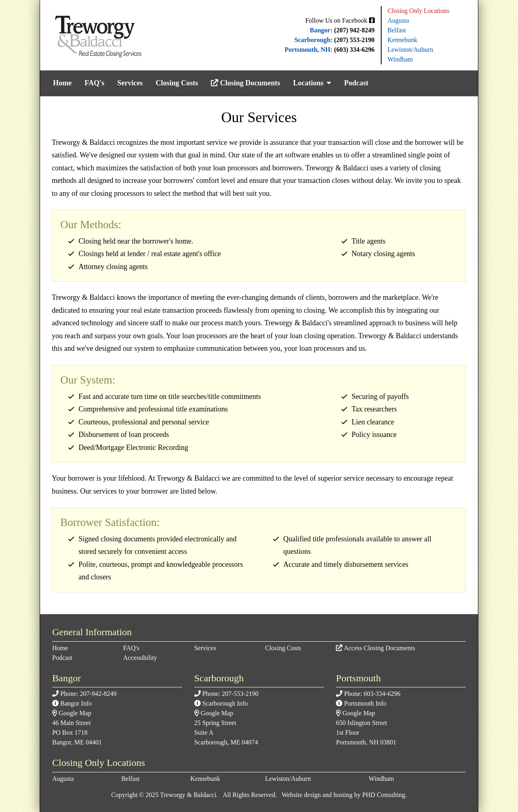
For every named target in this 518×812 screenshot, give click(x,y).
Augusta (398, 20)
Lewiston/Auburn (411, 50)
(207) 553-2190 (355, 40)
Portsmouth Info (365, 703)
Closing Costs (177, 83)
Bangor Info (76, 703)
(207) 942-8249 (355, 30)
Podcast (356, 83)
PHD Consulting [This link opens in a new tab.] (384, 795)
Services (130, 83)
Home (62, 83)
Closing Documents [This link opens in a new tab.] (245, 83)
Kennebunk (403, 40)
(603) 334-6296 (355, 50)
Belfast (397, 30)
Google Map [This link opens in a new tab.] (75, 713)
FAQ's (94, 83)
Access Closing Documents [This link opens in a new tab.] (379, 648)
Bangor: (321, 30)
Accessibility (140, 658)
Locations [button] (312, 83)
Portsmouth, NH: (308, 50)
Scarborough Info (225, 703)
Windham (400, 59)
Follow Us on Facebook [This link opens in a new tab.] (340, 20)
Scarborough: (314, 40)
